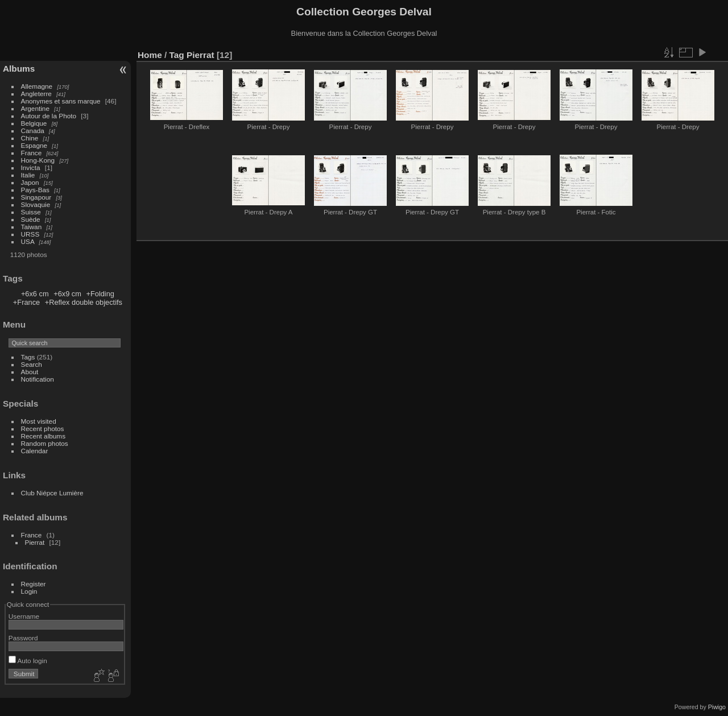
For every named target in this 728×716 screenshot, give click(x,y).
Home (150, 55)
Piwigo (717, 707)
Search (32, 364)
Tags (28, 357)
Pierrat (35, 542)
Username (24, 616)
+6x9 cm (67, 294)
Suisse (31, 212)
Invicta (31, 167)
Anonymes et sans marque (61, 101)
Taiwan (32, 227)
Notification (38, 379)
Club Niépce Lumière (52, 493)
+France (26, 302)
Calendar (35, 451)
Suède (31, 219)
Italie (28, 175)
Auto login (28, 661)
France (32, 153)
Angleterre (36, 94)
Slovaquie (36, 204)
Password (23, 638)
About (30, 372)
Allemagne (37, 86)
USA (28, 241)
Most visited (39, 421)
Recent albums (43, 436)
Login (29, 591)
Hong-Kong (38, 160)
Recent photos (43, 429)
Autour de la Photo (49, 116)
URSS (30, 234)
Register (34, 584)
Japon (30, 182)
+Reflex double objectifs (84, 302)
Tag (177, 55)
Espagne (34, 145)
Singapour (36, 197)
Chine (30, 138)
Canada (33, 131)
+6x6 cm (35, 294)
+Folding (100, 294)
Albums (19, 69)
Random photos (45, 443)
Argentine (35, 108)
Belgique (34, 123)
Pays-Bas (35, 190)
